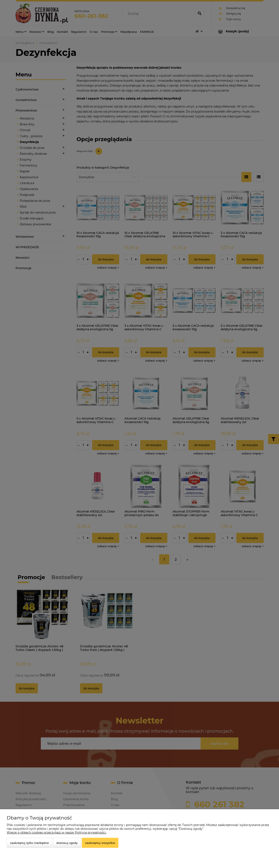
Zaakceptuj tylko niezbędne (29, 843)
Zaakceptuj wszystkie (100, 843)
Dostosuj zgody (67, 843)
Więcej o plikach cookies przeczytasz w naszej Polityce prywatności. (57, 833)
